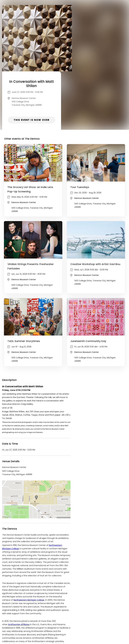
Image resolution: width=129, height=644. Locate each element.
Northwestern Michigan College (29, 542)
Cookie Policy (90, 622)
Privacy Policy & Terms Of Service (46, 622)
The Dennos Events (22, 597)
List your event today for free (82, 619)
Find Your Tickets (73, 622)
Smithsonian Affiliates (19, 566)
